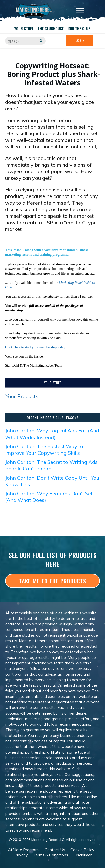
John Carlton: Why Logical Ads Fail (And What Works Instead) (52, 434)
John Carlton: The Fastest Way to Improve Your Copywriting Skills (44, 450)
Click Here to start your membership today (35, 347)
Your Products (22, 396)
